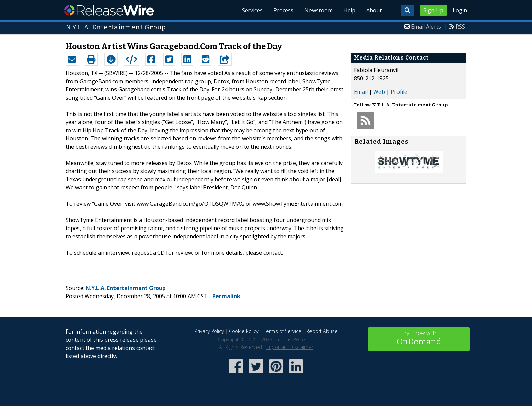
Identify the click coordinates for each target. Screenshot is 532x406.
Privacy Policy (209, 331)
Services (252, 10)
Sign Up (433, 10)
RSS (460, 27)
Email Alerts (426, 27)
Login (460, 10)
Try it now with (419, 339)
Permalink (226, 296)
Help (349, 10)
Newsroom (318, 10)
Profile (399, 92)
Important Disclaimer (290, 347)
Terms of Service (282, 331)
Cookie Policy (244, 331)
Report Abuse (322, 331)
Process (283, 10)
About (374, 10)
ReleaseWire (109, 10)
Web (379, 92)
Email (361, 92)
